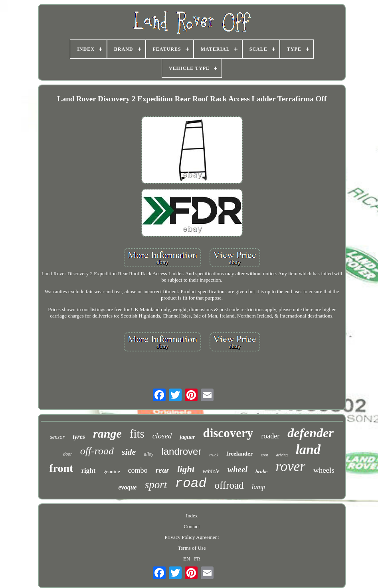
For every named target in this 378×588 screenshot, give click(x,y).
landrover (181, 451)
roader (270, 436)
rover (290, 467)
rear (162, 470)
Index (192, 516)
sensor (57, 437)
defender (311, 433)
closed (162, 436)
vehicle (211, 471)
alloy (148, 454)
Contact (192, 526)
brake (261, 471)
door (68, 454)
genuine (112, 471)
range (107, 433)
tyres (79, 437)
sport (156, 485)
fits (137, 434)
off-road (97, 451)
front (61, 468)
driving (282, 455)
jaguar (187, 437)
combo (138, 470)
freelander (239, 454)
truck (214, 455)
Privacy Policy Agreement (192, 537)
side (129, 452)
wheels (324, 470)
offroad (229, 485)
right (88, 471)
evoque (127, 487)
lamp (259, 487)
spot (264, 455)
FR (197, 559)
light (186, 469)
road (191, 484)
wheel (237, 470)
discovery (228, 433)
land (308, 449)
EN (187, 559)
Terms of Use (192, 548)
